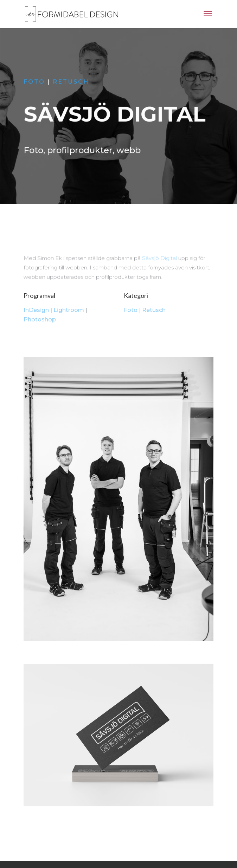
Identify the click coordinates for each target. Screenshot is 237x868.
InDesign (36, 310)
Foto (35, 82)
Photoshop (40, 319)
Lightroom (69, 310)
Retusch (71, 82)
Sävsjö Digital (159, 259)
